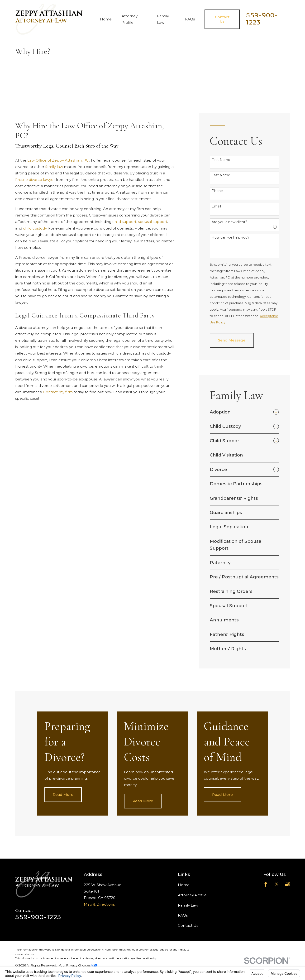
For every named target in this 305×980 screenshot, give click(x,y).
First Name (221, 160)
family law (54, 167)
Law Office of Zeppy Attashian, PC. (58, 160)
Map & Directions (99, 904)
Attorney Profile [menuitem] (130, 19)
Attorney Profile (192, 895)
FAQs (183, 915)
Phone (217, 191)
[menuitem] (241, 412)
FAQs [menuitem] (190, 19)
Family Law (188, 905)
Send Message (232, 340)
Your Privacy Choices (78, 965)
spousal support (153, 222)
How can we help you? (231, 238)
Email (216, 206)
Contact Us (188, 925)
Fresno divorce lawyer (35, 180)
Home (184, 885)
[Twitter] (277, 884)
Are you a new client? (229, 222)
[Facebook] (266, 884)
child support (124, 222)
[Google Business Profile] (287, 884)
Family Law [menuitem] (163, 19)
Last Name (221, 175)
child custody (35, 228)
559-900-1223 (262, 19)
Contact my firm (58, 392)
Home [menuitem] (106, 19)
